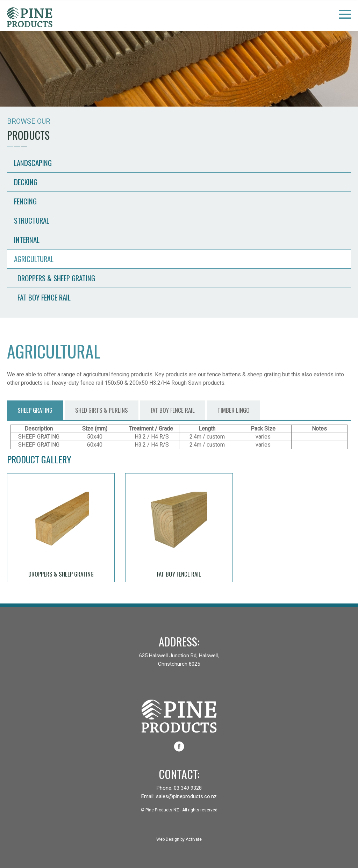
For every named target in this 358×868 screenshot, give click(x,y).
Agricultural (34, 259)
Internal (27, 240)
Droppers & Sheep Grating (56, 278)
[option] (179, 68)
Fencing (25, 201)
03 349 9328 (188, 788)
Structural (32, 220)
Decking (26, 182)
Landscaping (33, 163)
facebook (179, 746)
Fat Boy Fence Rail (44, 297)
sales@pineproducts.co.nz (186, 796)
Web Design (168, 839)
